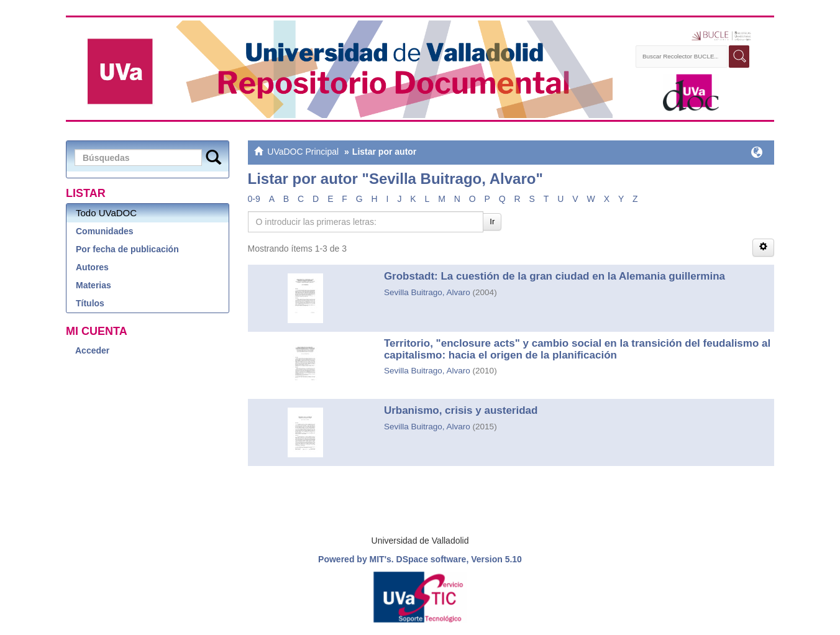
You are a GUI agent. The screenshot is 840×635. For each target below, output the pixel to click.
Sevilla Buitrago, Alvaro (427, 292)
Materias (94, 285)
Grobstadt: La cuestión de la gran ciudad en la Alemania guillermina (555, 276)
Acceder (92, 350)
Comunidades (105, 231)
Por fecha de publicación (127, 249)
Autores (92, 267)
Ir (492, 222)
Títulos (90, 303)
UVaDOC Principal (303, 152)
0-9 (254, 199)
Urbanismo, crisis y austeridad (461, 410)
